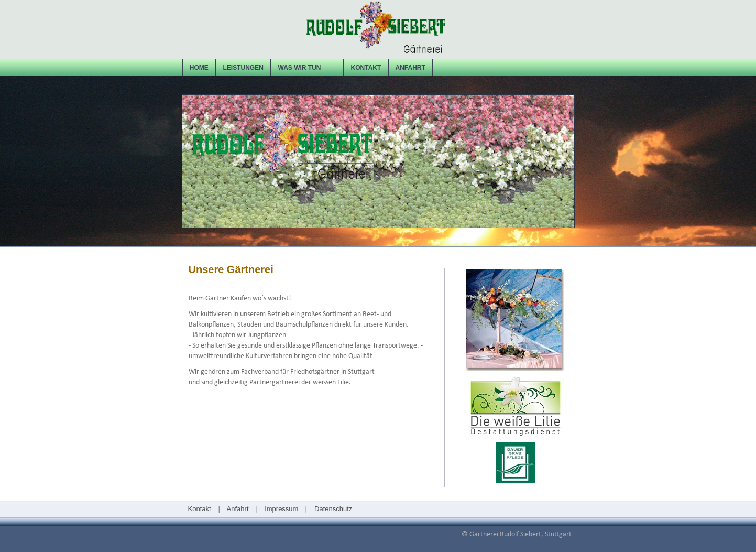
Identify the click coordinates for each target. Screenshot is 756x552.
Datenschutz (332, 509)
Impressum (281, 509)
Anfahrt (238, 509)
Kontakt (200, 509)
